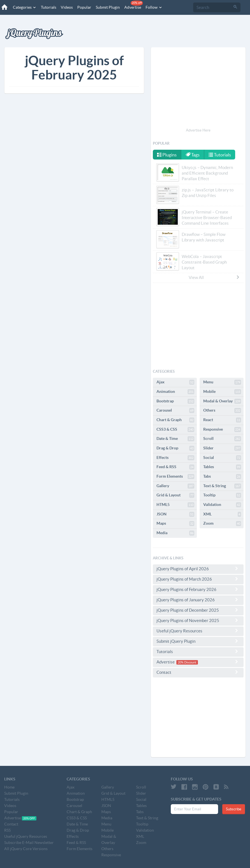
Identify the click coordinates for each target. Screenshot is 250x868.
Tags (193, 155)
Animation (175, 392)
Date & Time (175, 439)
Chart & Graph (175, 420)
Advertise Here (198, 130)
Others (222, 410)
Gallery (175, 486)
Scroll (222, 439)
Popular (84, 7)
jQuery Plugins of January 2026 (198, 600)
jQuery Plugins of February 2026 (198, 589)
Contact (198, 672)
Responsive (222, 430)
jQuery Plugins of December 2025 (198, 610)
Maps (175, 524)
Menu (222, 382)
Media (175, 533)
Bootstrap (175, 401)
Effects (175, 458)
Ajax (175, 382)
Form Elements (175, 477)
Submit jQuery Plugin (198, 641)
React (222, 420)
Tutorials (49, 7)
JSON (175, 514)
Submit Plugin (108, 7)
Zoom (222, 524)
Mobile (222, 392)
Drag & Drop (175, 448)
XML (222, 514)
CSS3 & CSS (175, 430)
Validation (222, 505)
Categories (25, 7)
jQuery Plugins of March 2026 (198, 579)
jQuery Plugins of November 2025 (198, 620)
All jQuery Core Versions (26, 849)
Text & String (222, 486)
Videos (67, 7)
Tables (222, 467)
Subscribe (234, 809)
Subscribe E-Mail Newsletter (29, 843)
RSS (7, 830)
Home (9, 787)
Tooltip (222, 495)
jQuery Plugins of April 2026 (198, 569)
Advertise (134, 5)
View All (214, 277)
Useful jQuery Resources (198, 631)
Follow (154, 7)
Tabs (222, 477)
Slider (222, 448)
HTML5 (175, 505)
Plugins (167, 155)
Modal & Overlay (222, 401)
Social (222, 458)
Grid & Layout (175, 495)
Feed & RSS (175, 467)
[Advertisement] (198, 88)
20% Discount (187, 662)
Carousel (175, 410)
